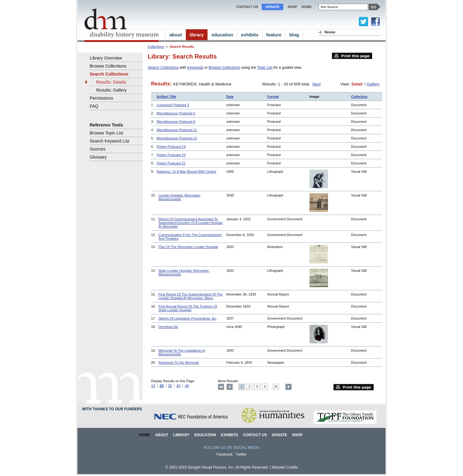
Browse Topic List (107, 133)
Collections (156, 47)
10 (153, 386)
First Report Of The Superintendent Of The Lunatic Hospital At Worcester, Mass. (191, 296)
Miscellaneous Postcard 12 (177, 138)
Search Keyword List (109, 141)
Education (205, 435)
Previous (230, 387)
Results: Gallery (111, 90)
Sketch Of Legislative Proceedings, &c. (188, 318)
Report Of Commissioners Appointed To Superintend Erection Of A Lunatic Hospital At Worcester (191, 223)
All (187, 386)
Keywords (195, 68)
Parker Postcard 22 (171, 163)
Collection (359, 97)
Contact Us (247, 7)
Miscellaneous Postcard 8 (176, 122)
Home (145, 435)
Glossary (98, 157)
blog (294, 35)
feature (274, 35)
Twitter (241, 454)
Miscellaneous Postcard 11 (177, 130)
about (176, 35)
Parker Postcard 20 (171, 155)
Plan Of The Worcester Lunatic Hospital (188, 247)
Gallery (373, 84)
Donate (272, 7)
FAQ (94, 106)
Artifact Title (166, 97)
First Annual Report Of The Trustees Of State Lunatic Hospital (188, 308)
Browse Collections (224, 68)
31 (276, 387)
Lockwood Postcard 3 (173, 105)
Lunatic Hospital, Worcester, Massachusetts (180, 197)
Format (273, 97)
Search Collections (163, 68)
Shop (292, 7)
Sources (98, 149)
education (222, 35)
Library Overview (106, 58)
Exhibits (229, 435)
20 (161, 386)
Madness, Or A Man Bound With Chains (186, 172)
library (197, 35)
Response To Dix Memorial (179, 362)
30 (170, 386)
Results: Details (111, 82)
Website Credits (285, 467)
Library (181, 435)
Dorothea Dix (168, 327)
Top (221, 387)
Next (316, 84)
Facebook (225, 454)
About (162, 435)
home (307, 7)
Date (230, 97)
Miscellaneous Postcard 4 (176, 113)
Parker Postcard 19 (171, 147)
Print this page (352, 56)
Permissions (101, 98)
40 (178, 386)
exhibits (250, 35)
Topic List (265, 68)
